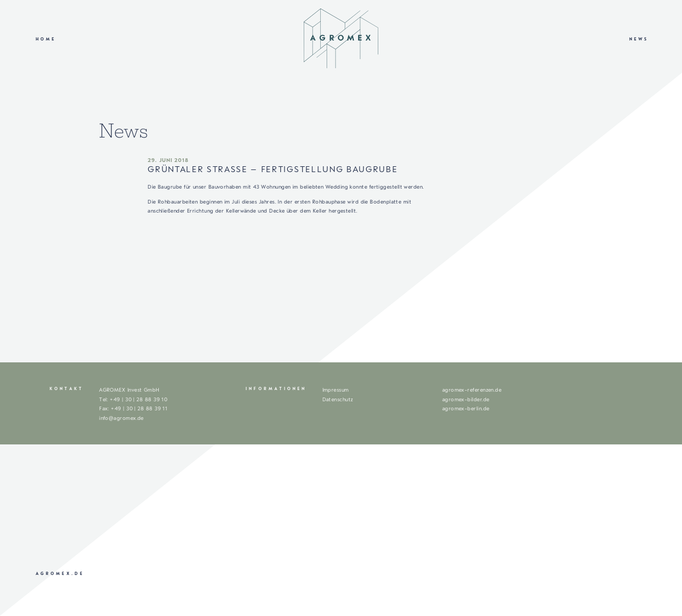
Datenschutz (338, 399)
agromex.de (60, 574)
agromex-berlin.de (466, 408)
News (639, 39)
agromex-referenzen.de (472, 390)
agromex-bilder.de (466, 399)
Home (46, 39)
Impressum (336, 390)
